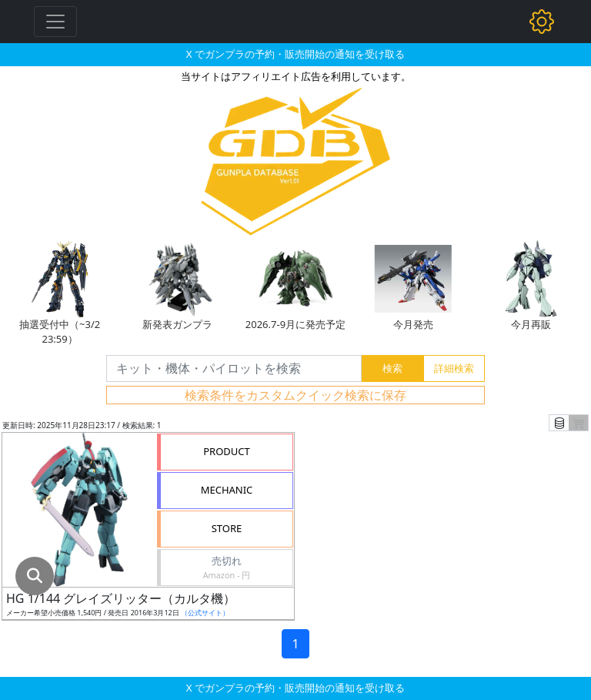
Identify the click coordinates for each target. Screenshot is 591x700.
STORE (227, 528)
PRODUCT (227, 451)
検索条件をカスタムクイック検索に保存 (295, 395)
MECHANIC (227, 490)
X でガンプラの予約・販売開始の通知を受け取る (295, 54)
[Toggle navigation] (55, 22)
